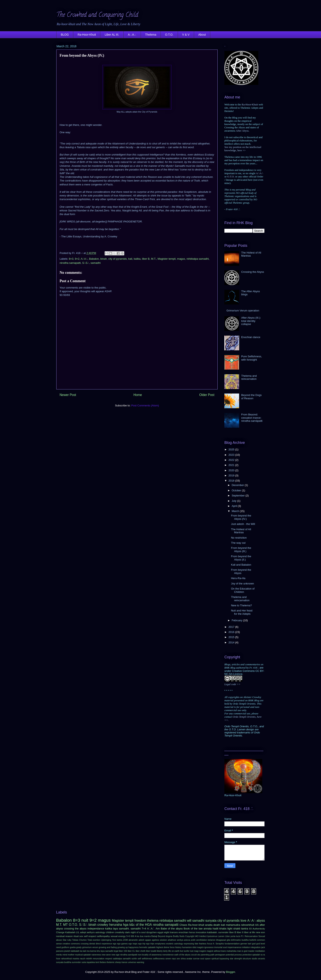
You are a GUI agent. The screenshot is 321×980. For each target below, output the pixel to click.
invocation (201, 932)
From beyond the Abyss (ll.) (241, 558)
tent (97, 962)
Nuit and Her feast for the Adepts (242, 612)
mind (65, 955)
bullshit (253, 940)
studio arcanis (258, 959)
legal (116, 951)
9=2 (77, 259)
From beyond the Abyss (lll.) (241, 550)
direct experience (104, 944)
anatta (209, 925)
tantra (245, 929)
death (217, 925)
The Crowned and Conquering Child (97, 15)
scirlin (134, 959)
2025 (232, 449)
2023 (232, 455)
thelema (153, 921)
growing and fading (108, 947)
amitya (180, 940)
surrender (76, 962)
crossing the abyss (75, 929)
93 (250, 929)
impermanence (235, 947)
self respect (90, 936)
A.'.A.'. (151, 929)
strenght (238, 959)
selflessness (159, 959)
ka (81, 951)
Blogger (231, 972)
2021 (232, 465)
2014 (232, 642)
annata (208, 929)
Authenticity (259, 929)
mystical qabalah (83, 955)
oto (199, 955)
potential (230, 955)
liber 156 (123, 951)
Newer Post (68, 395)
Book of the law (193, 929)
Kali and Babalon (241, 565)
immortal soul (221, 947)
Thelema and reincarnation (249, 377)
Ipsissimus (212, 936)
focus (210, 944)
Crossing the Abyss (253, 272)
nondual (60, 936)
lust (192, 951)
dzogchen (152, 932)
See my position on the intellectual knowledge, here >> (243, 149)
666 (132, 936)
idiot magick (198, 947)
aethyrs (91, 932)
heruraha (115, 925)
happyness (133, 947)
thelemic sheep (114, 962)
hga (126, 925)
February (237, 620)
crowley (103, 925)
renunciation (99, 959)
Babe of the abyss (172, 929)
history (178, 947)
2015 (232, 637)
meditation (260, 951)
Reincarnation (251, 936)
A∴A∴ (132, 35)
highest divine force (165, 947)
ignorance (209, 947)
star (232, 959)
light (230, 929)
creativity (120, 932)
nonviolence (168, 955)
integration (256, 947)
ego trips (150, 944)
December (238, 485)
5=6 (128, 936)
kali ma (86, 951)
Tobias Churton (80, 940)
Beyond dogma (165, 936)
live (182, 951)
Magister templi (167, 259)
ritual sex (78, 936)
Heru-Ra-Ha (238, 578)
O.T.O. (169, 35)
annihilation (202, 940)
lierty (165, 951)
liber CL (131, 951)
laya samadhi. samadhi (127, 929)
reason (69, 936)
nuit (85, 920)
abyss (261, 921)
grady (79, 947)
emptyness (160, 944)
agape (148, 940)
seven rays (171, 959)
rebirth (89, 959)
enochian (183, 932)
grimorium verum (90, 947)
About (202, 35)
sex (178, 959)
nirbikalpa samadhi (198, 259)
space (208, 959)
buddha (245, 940)
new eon (260, 932)
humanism (187, 947)
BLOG (65, 35)
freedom (140, 921)
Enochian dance (251, 337)
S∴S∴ (86, 263)
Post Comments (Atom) (145, 405)
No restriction (239, 538)
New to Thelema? (241, 605)
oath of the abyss (182, 955)
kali (130, 259)
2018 (232, 481)
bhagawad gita (223, 940)
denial (92, 944)
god (254, 944)
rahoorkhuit (248, 925)
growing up (123, 947)
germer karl (246, 944)
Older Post (207, 395)
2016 (232, 632)
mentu (59, 955)
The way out (238, 543)
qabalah (256, 955)
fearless (203, 944)
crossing (85, 944)
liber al (248, 932)
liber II (240, 932)
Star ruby (67, 940)
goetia (73, 947)
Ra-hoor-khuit (196, 925)
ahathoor (172, 940)
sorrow (196, 959)
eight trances (171, 932)
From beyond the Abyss (241, 571)
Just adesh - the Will (243, 524)
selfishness (147, 959)
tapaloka (91, 962)
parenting (205, 955)
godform (65, 947)
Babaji (154, 936)
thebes (103, 962)
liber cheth (140, 951)
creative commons (71, 944)
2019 (232, 475)
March (236, 511)
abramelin (133, 940)
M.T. (154, 259)
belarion (212, 940)
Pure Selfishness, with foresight (251, 358)
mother (71, 955)
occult (194, 955)
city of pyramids (118, 259)
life (254, 932)
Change (60, 932)
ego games (122, 944)
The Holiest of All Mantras (241, 531)
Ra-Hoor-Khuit (87, 35)
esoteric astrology (175, 944)
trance (125, 962)
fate (196, 944)
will (189, 921)
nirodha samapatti (70, 263)
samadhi (96, 263)
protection (247, 955)
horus (192, 932)
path (212, 955)
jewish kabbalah (72, 951)
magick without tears (216, 951)
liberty (160, 951)
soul (202, 959)
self (139, 959)
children (110, 932)
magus (181, 259)
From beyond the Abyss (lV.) (241, 517)
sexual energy (118, 936)
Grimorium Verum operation (243, 311)
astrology (100, 932)
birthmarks (236, 940)
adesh (141, 940)
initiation (246, 947)
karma (93, 951)
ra (262, 955)
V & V (186, 35)
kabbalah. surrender (218, 932)
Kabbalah (70, 932)
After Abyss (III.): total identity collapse (251, 321)
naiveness (96, 955)
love (244, 921)
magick (203, 951)
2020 (232, 470)
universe (132, 962)
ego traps (133, 944)
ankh (193, 940)
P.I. (242, 936)
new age (115, 955)
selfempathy (103, 936)
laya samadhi (107, 951)
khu (98, 951)
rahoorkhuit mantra (70, 959)
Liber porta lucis (233, 936)
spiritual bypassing (220, 959)
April (235, 506)
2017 (232, 627)
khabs (223, 929)
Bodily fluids (179, 936)
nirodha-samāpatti (129, 955)
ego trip (142, 944)
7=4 (144, 929)
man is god (242, 951)
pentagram (220, 955)
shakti (237, 929)
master (251, 951)
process (238, 955)
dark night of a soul (135, 932)
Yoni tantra (117, 940)
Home (138, 395)
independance (96, 929)
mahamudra (233, 925)
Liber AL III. (112, 35)
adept (83, 932)
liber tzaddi (151, 951)
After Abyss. (243, 131)
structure (247, 959)
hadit (216, 929)
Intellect (203, 936)
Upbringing (106, 940)
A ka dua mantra (143, 936)
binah (104, 259)
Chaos (183, 925)
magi (196, 951)
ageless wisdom (160, 940)
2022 (232, 460)
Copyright (190, 936)
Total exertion (94, 940)
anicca (187, 940)
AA (257, 925)
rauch (83, 959)
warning (140, 962)
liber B (146, 259)
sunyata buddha (64, 962)
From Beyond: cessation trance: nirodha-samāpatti (252, 418)
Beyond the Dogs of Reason (251, 397)
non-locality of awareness (150, 955)
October (237, 490)
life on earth (174, 951)
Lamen (221, 936)
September (239, 496)
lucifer (187, 951)
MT (66, 925)
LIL (78, 932)
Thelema (151, 35)
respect (109, 959)
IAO (197, 936)
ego (115, 944)
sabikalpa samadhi (122, 959)
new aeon (106, 955)
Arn (158, 929)
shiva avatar (187, 959)
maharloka (231, 951)
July (235, 501)
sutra (84, 962)
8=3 (71, 259)
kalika (137, 259)
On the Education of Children (243, 590)
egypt (160, 932)
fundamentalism (232, 944)
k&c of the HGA (141, 925)
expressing (189, 944)
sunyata (211, 921)
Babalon (94, 259)
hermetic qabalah (147, 947)
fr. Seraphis (218, 944)
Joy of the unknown (242, 584)
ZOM (125, 940)
